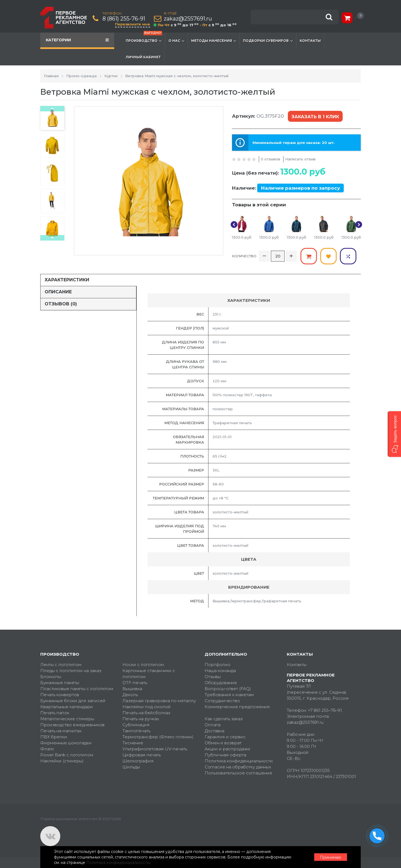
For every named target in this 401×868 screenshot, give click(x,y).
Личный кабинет (143, 57)
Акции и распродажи (227, 749)
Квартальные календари (67, 707)
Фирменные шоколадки (66, 743)
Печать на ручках (141, 719)
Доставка (214, 731)
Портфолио (217, 665)
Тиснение (133, 743)
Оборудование (221, 683)
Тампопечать (136, 731)
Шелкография (138, 761)
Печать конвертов (60, 695)
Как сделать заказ (224, 719)
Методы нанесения (214, 41)
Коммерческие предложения (237, 707)
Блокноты (51, 677)
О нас (176, 41)
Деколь (130, 695)
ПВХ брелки (54, 737)
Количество (244, 256)
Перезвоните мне (133, 24)
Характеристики (67, 280)
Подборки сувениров (268, 41)
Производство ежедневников (72, 725)
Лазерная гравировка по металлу (159, 701)
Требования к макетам (229, 695)
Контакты (310, 41)
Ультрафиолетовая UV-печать (155, 749)
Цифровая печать (142, 755)
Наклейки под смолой (147, 707)
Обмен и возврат (223, 743)
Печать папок (55, 713)
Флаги (47, 749)
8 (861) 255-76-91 (124, 19)
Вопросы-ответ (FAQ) (228, 689)
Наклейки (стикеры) (62, 761)
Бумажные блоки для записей (73, 701)
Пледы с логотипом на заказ (71, 671)
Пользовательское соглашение (238, 773)
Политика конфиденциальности (239, 761)
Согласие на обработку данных (238, 767)
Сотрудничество (222, 701)
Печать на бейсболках (146, 713)
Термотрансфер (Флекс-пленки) (158, 737)
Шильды (131, 767)
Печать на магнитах (61, 731)
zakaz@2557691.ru (188, 19)
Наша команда (220, 671)
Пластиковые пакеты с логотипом (77, 689)
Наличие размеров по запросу (300, 188)
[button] (394, 434)
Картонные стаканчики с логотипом (149, 674)
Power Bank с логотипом (67, 755)
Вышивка (132, 689)
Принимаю (331, 857)
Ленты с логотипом (61, 665)
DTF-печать (135, 683)
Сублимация (136, 725)
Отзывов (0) (61, 304)
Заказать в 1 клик (315, 117)
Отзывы (213, 677)
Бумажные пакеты (60, 683)
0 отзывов (270, 159)
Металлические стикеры (67, 719)
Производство (144, 38)
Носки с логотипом (143, 665)
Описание (58, 292)
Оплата (213, 725)
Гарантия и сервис (225, 737)
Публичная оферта (225, 755)
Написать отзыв (300, 159)
